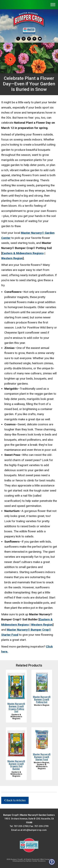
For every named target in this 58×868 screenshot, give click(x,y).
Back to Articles (15, 800)
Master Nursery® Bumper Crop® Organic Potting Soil (16, 708)
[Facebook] (29, 39)
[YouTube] (40, 39)
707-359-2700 (21, 826)
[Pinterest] (34, 39)
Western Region (12, 258)
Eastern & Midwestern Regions (23, 253)
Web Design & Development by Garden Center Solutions (32, 860)
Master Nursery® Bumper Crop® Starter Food (42, 757)
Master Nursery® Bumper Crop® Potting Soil (42, 699)
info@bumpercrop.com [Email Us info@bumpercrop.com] (35, 830)
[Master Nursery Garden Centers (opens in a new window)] (29, 31)
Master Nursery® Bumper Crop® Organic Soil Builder (16, 765)
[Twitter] (18, 39)
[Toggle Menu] (53, 5)
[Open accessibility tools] (52, 862)
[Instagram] (24, 39)
